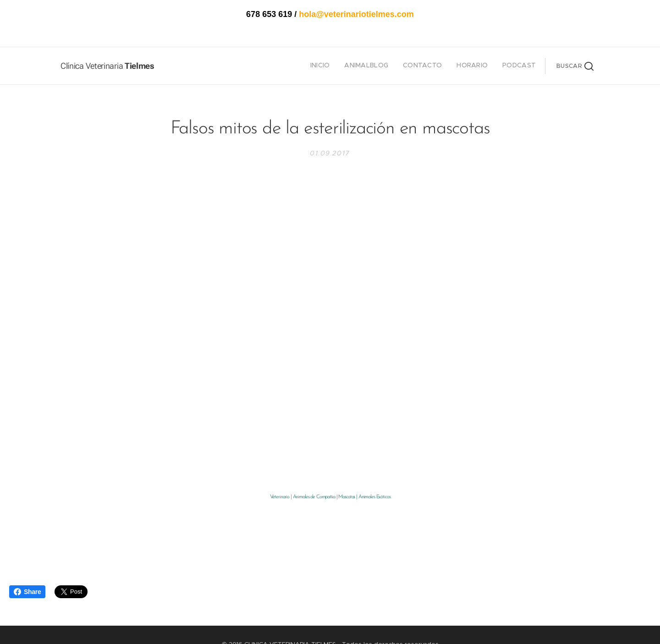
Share (27, 592)
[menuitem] (480, 66)
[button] (575, 66)
